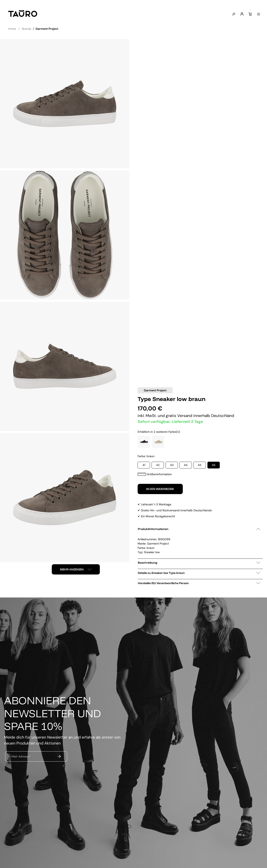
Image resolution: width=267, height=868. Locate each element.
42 (158, 465)
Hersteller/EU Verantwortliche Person (199, 583)
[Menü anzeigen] (258, 14)
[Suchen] (233, 14)
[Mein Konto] (241, 14)
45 (200, 465)
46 (214, 465)
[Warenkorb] (249, 14)
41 (144, 465)
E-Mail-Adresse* (20, 756)
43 (172, 465)
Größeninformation (155, 474)
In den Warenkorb (160, 489)
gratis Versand (180, 416)
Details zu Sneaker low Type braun (199, 573)
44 (186, 465)
